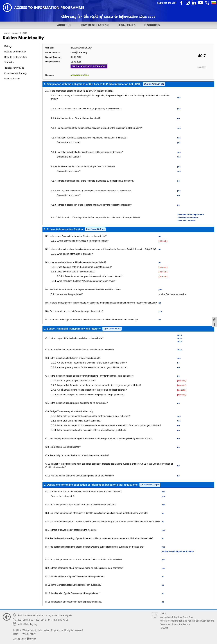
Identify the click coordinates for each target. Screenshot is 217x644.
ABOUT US (64, 25)
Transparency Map (14, 68)
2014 (25, 33)
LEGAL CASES (127, 25)
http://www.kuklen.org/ (81, 48)
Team (15, 634)
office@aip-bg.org (28, 624)
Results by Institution (16, 57)
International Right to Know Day (176, 617)
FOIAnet (164, 628)
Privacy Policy (29, 634)
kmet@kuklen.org (79, 52)
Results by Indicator (15, 51)
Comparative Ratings (16, 73)
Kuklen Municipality (23, 37)
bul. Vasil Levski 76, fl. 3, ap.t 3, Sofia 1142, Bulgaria (45, 615)
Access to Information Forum (175, 624)
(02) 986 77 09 (61, 620)
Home (6, 33)
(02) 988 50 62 (26, 620)
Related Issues (12, 78)
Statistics (9, 62)
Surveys (16, 33)
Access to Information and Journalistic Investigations (187, 621)
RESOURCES (152, 25)
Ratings (8, 46)
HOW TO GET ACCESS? (94, 25)
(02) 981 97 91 (43, 620)
